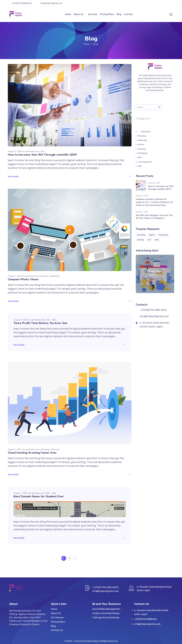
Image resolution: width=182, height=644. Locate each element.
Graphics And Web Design (106, 613)
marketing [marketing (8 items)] (163, 237)
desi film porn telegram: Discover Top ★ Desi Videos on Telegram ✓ (154, 218)
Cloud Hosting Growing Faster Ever (32, 454)
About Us (79, 15)
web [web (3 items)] (157, 241)
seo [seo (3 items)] (149, 241)
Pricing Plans (107, 15)
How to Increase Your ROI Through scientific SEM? (42, 156)
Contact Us (57, 630)
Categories (143, 120)
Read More (13, 178)
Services (93, 15)
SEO (43, 153)
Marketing (55, 278)
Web (54, 322)
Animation (146, 133)
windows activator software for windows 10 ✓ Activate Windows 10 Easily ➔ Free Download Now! (154, 204)
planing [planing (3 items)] (140, 241)
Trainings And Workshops (106, 618)
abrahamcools (32, 153)
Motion (141, 146)
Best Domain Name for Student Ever (39, 498)
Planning (55, 451)
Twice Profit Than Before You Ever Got (40, 325)
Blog (119, 15)
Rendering (143, 155)
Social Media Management (106, 609)
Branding (45, 278)
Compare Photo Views (23, 281)
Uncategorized (145, 164)
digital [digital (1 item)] (152, 237)
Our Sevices (57, 618)
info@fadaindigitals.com (51, 3)
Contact (129, 15)
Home (68, 15)
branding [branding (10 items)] (141, 237)
